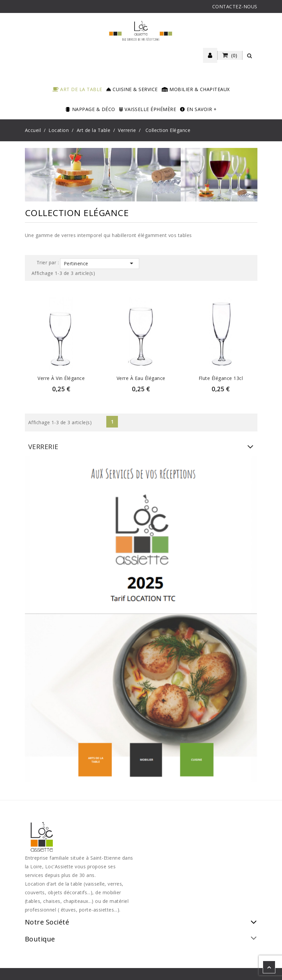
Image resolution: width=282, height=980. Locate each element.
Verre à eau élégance (141, 378)
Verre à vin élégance (61, 378)
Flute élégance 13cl (221, 378)
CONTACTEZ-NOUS (235, 6)
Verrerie (43, 447)
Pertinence (100, 263)
